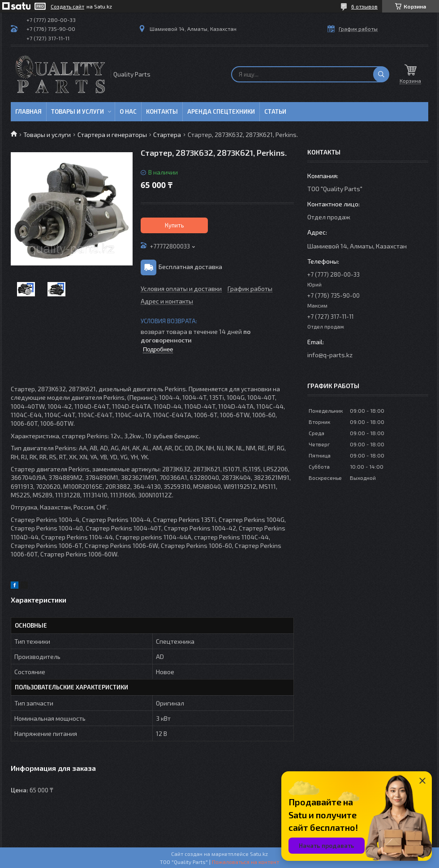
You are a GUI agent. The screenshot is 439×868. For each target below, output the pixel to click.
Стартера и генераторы (112, 135)
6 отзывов (364, 6)
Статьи (275, 111)
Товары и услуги (77, 111)
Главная (28, 111)
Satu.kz (259, 854)
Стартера (167, 135)
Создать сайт (67, 6)
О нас (128, 111)
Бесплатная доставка (190, 267)
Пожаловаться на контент (245, 862)
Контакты (162, 111)
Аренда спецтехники (221, 111)
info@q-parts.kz (330, 355)
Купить (174, 225)
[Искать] (381, 74)
